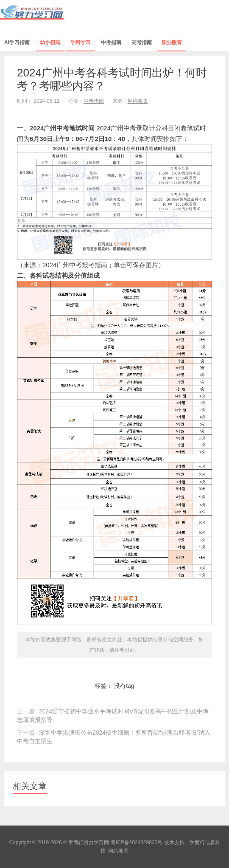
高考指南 (142, 42)
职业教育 (172, 42)
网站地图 (118, 851)
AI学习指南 (17, 42)
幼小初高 (50, 42)
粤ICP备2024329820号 (137, 843)
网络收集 (138, 101)
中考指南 (111, 42)
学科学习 (81, 42)
